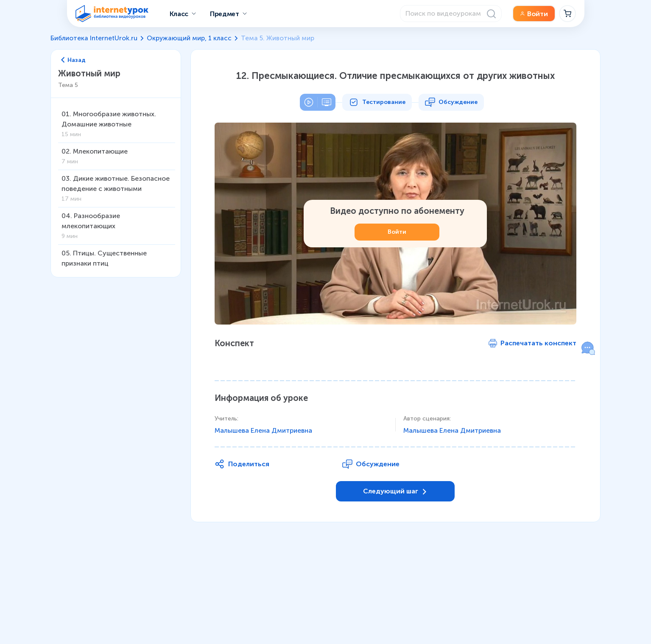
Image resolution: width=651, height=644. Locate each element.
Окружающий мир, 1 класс (189, 38)
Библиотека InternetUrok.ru (94, 38)
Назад (73, 60)
